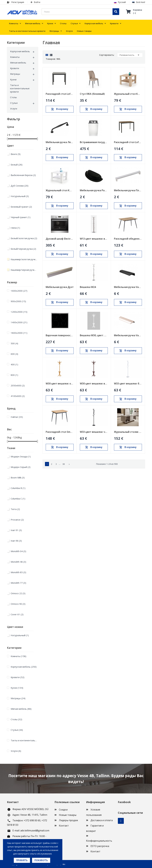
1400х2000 (19, 322)
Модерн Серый (21, 467)
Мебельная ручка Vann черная (128, 287)
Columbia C (18, 499)
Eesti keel (139, 2)
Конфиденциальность (99, 841)
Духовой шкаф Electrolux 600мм (60, 239)
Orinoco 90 (18, 604)
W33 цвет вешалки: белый (128, 384)
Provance (17, 520)
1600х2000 (19, 291)
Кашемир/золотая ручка (24, 259)
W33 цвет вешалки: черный (94, 432)
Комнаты (15, 57)
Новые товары (68, 815)
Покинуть (41, 860)
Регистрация (16, 2)
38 (64, 464)
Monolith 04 (18, 551)
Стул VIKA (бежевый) (92, 94)
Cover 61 (17, 614)
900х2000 (18, 301)
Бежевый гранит (21, 207)
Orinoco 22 (18, 593)
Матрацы (15, 74)
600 (14, 354)
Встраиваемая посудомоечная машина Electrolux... (94, 142)
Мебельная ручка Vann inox (128, 335)
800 (14, 375)
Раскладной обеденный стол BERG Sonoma (128, 239)
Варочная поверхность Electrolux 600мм (60, 335)
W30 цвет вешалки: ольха (60, 384)
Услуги (14, 109)
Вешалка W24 (88, 287)
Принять (22, 860)
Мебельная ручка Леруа (60, 142)
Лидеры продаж (68, 820)
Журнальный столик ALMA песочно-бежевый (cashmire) (128, 432)
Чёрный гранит (21, 217)
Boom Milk (18, 478)
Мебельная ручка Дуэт (60, 287)
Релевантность (130, 55)
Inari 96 (16, 541)
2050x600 (18, 385)
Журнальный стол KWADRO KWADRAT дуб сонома (128, 94)
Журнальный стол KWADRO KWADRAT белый (60, 190)
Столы (13, 97)
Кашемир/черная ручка (24, 270)
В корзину (60, 109)
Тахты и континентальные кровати (20, 88)
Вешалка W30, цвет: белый (94, 335)
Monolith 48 (18, 562)
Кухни (13, 79)
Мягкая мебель (18, 63)
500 (14, 343)
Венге (16, 154)
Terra (15, 509)
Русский (120, 2)
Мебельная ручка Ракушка (94, 190)
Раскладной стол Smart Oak (60, 432)
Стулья (14, 103)
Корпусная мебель (20, 51)
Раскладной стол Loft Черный (60, 94)
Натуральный (20, 196)
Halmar (17, 417)
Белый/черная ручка (23, 249)
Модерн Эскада (21, 456)
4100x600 (18, 396)
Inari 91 (16, 530)
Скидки (63, 810)
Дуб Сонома (20, 186)
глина (15, 228)
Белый (17, 165)
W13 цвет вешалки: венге (94, 239)
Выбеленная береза (23, 175)
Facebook (121, 821)
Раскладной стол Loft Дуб (128, 142)
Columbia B (18, 488)
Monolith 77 (18, 583)
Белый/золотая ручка (24, 238)
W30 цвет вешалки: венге (94, 384)
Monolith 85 (18, 572)
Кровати (15, 68)
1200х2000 (19, 312)
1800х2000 (19, 333)
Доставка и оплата (102, 820)
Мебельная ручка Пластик (128, 190)
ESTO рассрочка (100, 846)
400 (14, 364)
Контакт (64, 826)
